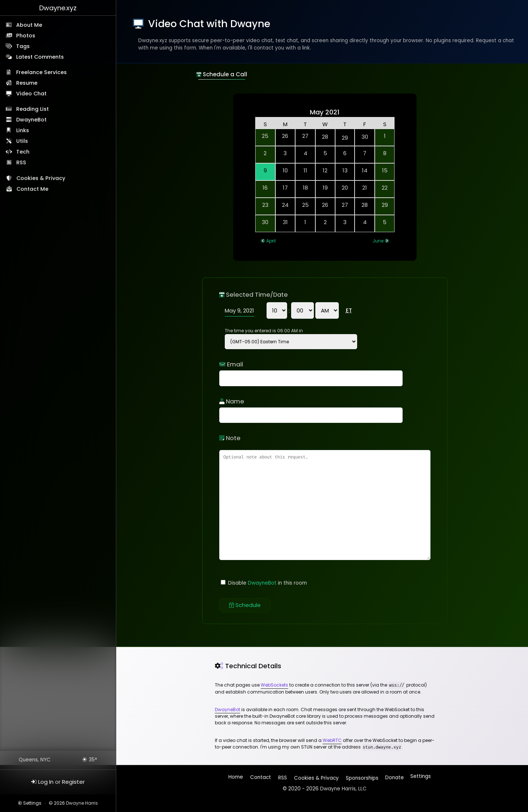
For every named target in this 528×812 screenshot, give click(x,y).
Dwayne (58, 8)
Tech (23, 153)
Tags (23, 46)
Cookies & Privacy (41, 179)
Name (232, 401)
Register (73, 782)
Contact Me (33, 190)
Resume (27, 83)
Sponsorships (361, 776)
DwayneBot (32, 120)
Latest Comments (40, 57)
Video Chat (32, 94)
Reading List (33, 109)
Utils (22, 142)
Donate (394, 776)
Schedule (245, 605)
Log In (46, 782)
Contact (261, 778)
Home (236, 778)
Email (231, 364)
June (378, 241)
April (271, 241)
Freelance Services (41, 72)
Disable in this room (264, 583)
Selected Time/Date (254, 295)
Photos (26, 36)
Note (230, 438)
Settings (32, 803)
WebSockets (274, 685)
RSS (22, 163)
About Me (29, 25)
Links (23, 131)
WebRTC (332, 740)
